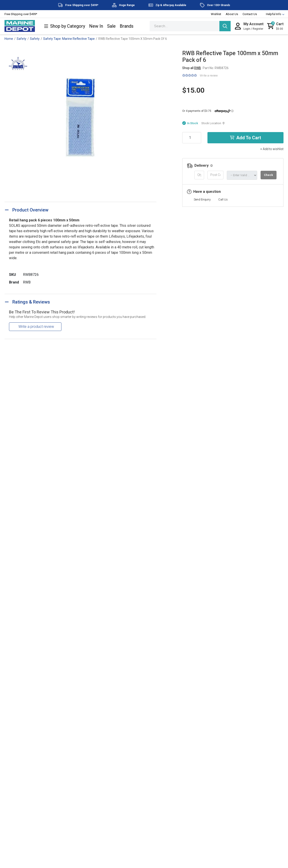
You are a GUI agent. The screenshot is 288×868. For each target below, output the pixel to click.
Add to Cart (245, 138)
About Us (232, 14)
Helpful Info (273, 14)
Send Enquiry (202, 199)
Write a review (209, 75)
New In (96, 26)
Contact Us (250, 14)
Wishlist (216, 14)
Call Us (223, 199)
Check (268, 175)
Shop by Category (64, 26)
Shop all (192, 68)
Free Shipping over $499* (21, 14)
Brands (127, 26)
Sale (111, 26)
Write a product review (36, 327)
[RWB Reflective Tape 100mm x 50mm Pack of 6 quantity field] (192, 138)
